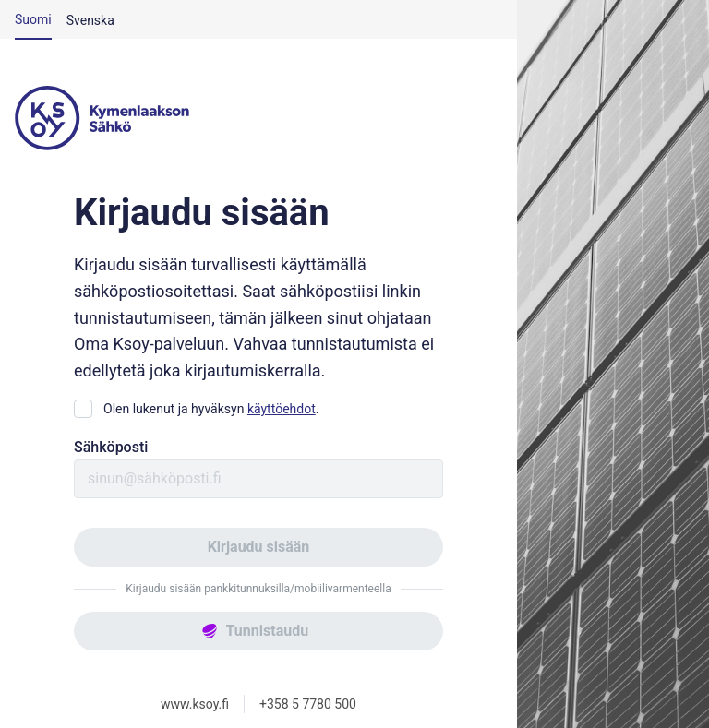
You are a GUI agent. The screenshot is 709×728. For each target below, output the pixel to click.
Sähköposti (111, 447)
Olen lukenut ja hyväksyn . (211, 409)
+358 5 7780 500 (308, 704)
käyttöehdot (282, 409)
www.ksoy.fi (195, 704)
